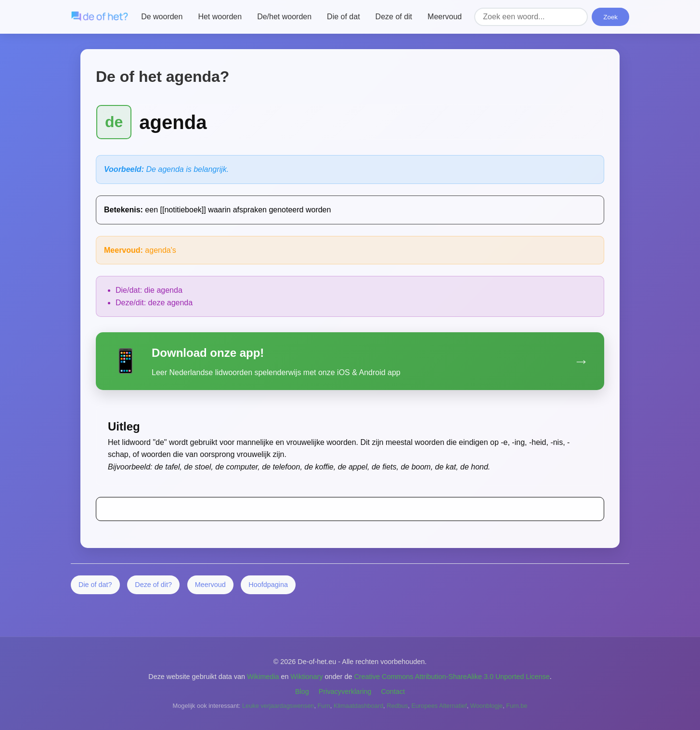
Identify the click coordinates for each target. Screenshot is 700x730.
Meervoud (445, 17)
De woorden (162, 17)
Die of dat (343, 17)
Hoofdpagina (268, 585)
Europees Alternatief (439, 706)
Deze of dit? (153, 585)
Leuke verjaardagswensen (278, 706)
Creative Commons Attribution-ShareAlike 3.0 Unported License (452, 677)
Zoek (610, 17)
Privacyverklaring (345, 691)
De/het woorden (284, 17)
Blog (302, 691)
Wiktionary (306, 677)
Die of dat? (95, 585)
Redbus (397, 706)
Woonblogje (486, 706)
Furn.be (517, 706)
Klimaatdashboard (358, 706)
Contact (393, 691)
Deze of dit (394, 17)
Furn (324, 706)
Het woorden (220, 17)
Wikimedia (263, 677)
